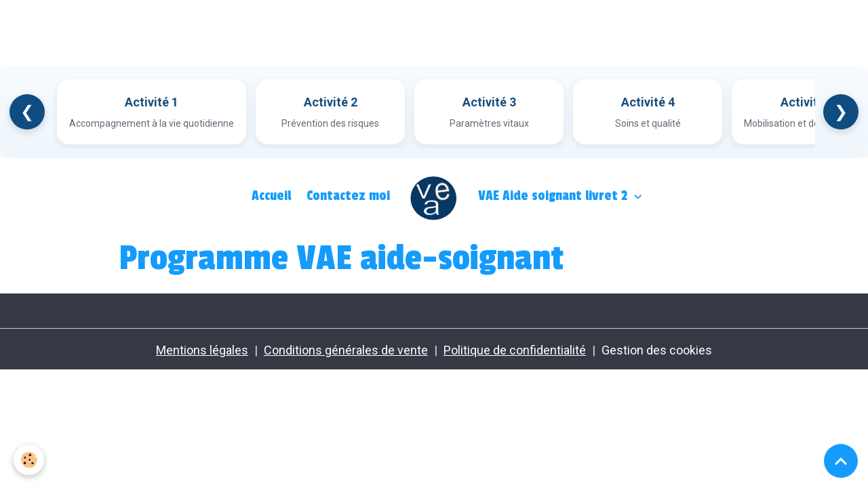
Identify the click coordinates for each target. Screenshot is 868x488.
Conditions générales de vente (346, 350)
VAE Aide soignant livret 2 (554, 196)
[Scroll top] (841, 461)
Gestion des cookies (657, 350)
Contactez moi (347, 196)
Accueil (271, 196)
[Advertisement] (247, 30)
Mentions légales (202, 350)
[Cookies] (29, 460)
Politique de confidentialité (515, 350)
